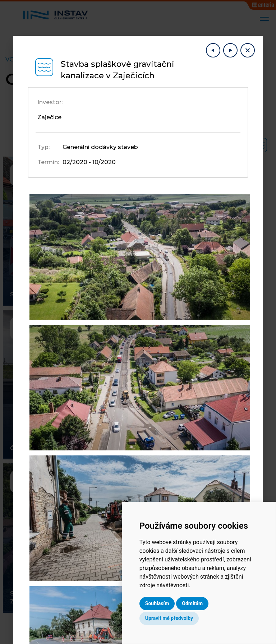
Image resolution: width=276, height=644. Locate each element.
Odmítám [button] (208, 603)
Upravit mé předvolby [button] (185, 618)
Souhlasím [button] (173, 603)
